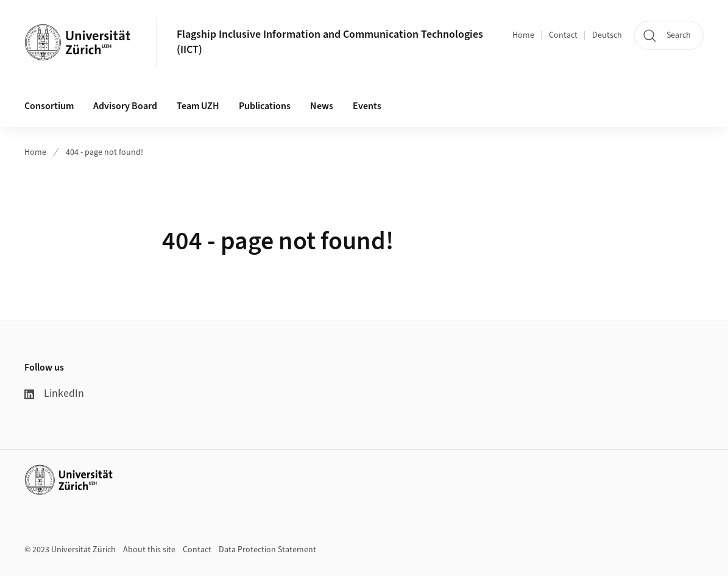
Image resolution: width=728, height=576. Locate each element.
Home (523, 35)
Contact (563, 35)
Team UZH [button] (198, 106)
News (322, 106)
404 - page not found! (104, 152)
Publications (265, 106)
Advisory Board (125, 106)
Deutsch (607, 35)
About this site (149, 550)
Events (367, 106)
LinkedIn (54, 393)
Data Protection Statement (267, 550)
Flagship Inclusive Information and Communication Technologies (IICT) (330, 42)
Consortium (49, 106)
